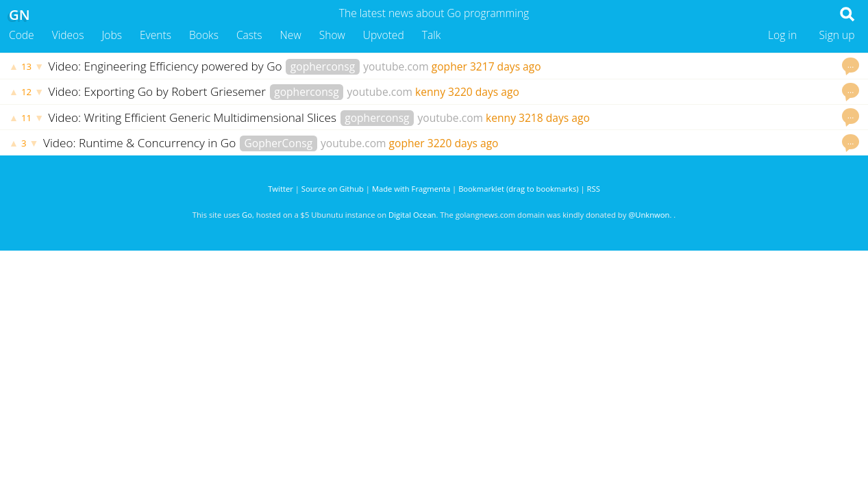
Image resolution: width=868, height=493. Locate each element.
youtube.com (396, 66)
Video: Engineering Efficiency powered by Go (167, 66)
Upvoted (384, 35)
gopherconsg (323, 66)
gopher (449, 66)
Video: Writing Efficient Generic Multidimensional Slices (194, 117)
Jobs (112, 35)
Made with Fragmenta (411, 189)
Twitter (281, 189)
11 (26, 118)
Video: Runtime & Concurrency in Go (141, 143)
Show (332, 35)
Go (247, 215)
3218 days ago (554, 118)
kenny (430, 92)
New (291, 35)
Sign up (837, 35)
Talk (432, 35)
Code (22, 35)
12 (26, 92)
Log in (782, 35)
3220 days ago (484, 92)
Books (204, 35)
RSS (594, 189)
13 (26, 66)
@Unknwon (649, 215)
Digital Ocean (412, 215)
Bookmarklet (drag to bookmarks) (518, 189)
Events (156, 35)
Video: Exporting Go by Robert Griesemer (159, 91)
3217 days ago (506, 66)
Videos (68, 35)
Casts (249, 35)
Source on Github (333, 189)
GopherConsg (279, 143)
